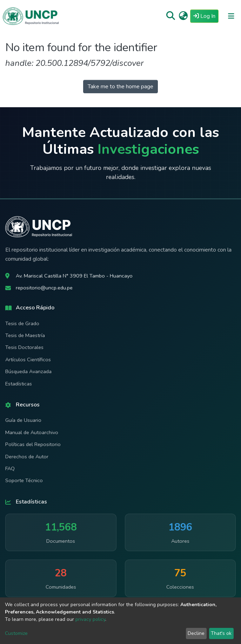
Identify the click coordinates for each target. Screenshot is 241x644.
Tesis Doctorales (24, 347)
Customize (16, 633)
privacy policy (90, 619)
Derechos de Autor (27, 457)
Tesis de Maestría (25, 335)
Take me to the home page (121, 87)
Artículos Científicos (28, 359)
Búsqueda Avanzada (28, 371)
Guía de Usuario (23, 420)
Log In (206, 16)
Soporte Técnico (24, 480)
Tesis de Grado (22, 323)
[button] (183, 16)
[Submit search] (171, 16)
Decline (196, 633)
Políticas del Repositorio (33, 444)
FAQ (10, 468)
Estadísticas (19, 384)
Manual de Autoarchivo (32, 432)
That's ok (221, 633)
